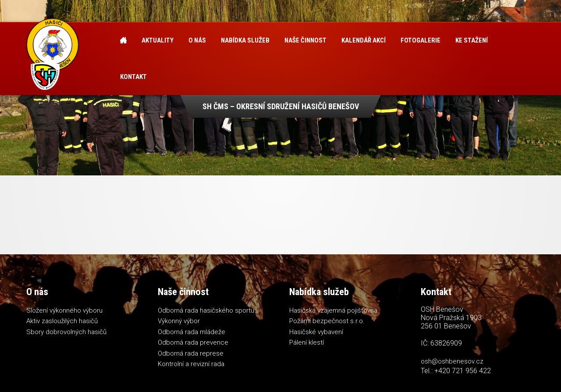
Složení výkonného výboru (64, 310)
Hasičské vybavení (316, 332)
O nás (197, 40)
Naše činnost (305, 40)
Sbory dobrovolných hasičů (66, 332)
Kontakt (133, 77)
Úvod (123, 41)
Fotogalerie (421, 40)
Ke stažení (472, 40)
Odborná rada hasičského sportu (206, 310)
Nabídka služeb (245, 40)
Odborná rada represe (191, 353)
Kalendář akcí (364, 40)
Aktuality (158, 40)
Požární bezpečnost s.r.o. (327, 321)
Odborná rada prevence (193, 342)
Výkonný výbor (179, 321)
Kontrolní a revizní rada (191, 364)
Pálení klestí (307, 342)
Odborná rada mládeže (192, 332)
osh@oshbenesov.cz (452, 361)
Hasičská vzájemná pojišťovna (333, 310)
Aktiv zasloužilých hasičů (62, 321)
